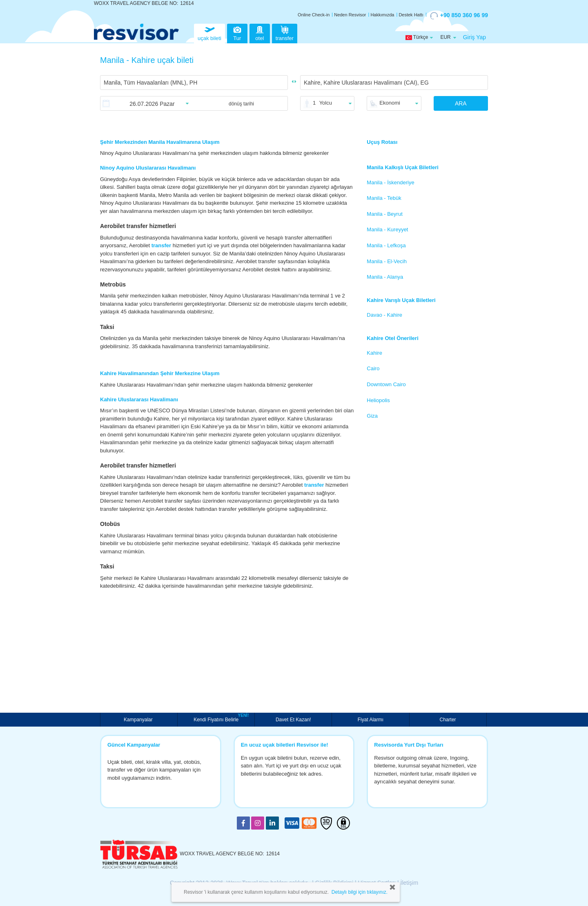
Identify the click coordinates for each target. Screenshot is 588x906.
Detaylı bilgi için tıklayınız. (360, 892)
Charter (448, 720)
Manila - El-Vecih (387, 261)
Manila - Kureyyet (387, 229)
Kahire (374, 353)
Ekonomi (390, 103)
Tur (237, 32)
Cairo (373, 368)
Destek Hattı (411, 15)
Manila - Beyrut (384, 214)
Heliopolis (378, 400)
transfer (285, 32)
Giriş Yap (474, 37)
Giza (372, 416)
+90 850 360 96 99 (459, 16)
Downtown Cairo (386, 384)
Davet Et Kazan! (293, 720)
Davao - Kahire (384, 315)
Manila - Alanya (385, 277)
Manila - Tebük (384, 198)
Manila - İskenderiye (390, 182)
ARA (461, 103)
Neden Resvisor (350, 15)
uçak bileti (209, 32)
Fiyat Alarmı (371, 720)
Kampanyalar (139, 720)
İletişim (410, 883)
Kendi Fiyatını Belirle (217, 719)
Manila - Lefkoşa (386, 245)
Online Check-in (314, 15)
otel (260, 32)
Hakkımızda (382, 15)
